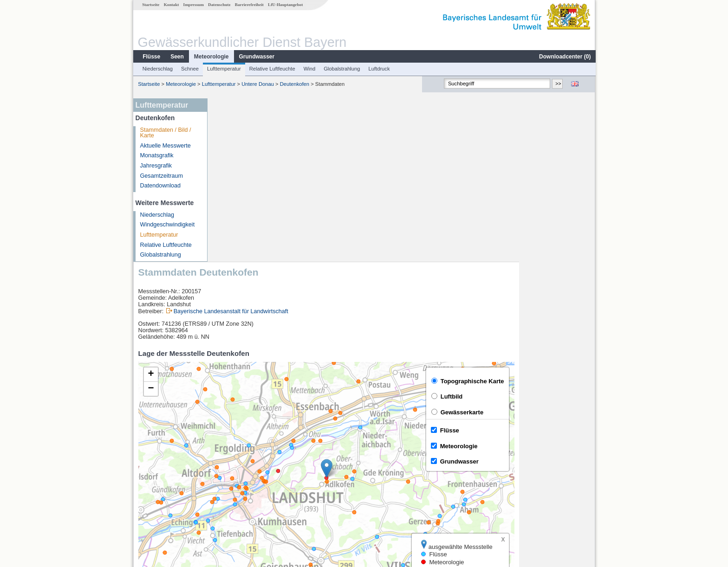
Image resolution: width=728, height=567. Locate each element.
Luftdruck (379, 69)
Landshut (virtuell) (244, 482)
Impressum (193, 5)
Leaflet (566, 426)
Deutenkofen (294, 84)
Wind (309, 69)
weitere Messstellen (252, 502)
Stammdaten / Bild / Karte (165, 133)
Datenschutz (219, 5)
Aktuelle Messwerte (165, 146)
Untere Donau (257, 84)
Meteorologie (211, 57)
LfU (584, 426)
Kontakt (171, 5)
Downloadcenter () (564, 57)
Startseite (150, 5)
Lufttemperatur (224, 69)
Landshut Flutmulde (246, 492)
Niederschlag (157, 69)
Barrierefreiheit (249, 5)
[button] (403, 305)
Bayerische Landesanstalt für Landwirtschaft (307, 148)
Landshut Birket (241, 471)
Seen (177, 57)
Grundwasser (257, 57)
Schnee (189, 69)
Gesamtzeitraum (161, 176)
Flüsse (151, 57)
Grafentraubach (241, 461)
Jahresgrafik (156, 166)
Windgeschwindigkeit (167, 225)
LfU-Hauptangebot (285, 5)
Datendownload (160, 186)
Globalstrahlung (341, 69)
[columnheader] (257, 451)
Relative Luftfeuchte (272, 69)
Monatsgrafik (156, 155)
